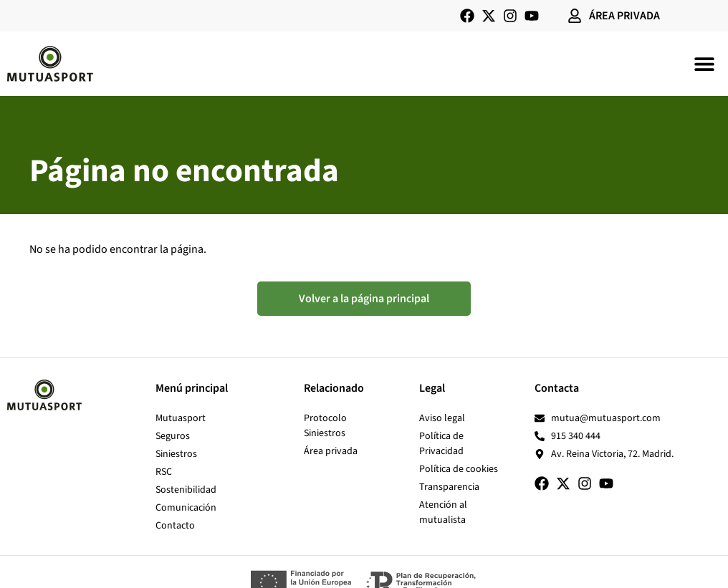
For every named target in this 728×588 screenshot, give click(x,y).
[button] (705, 63)
